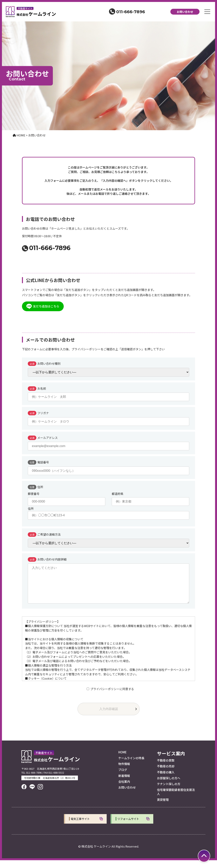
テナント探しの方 (169, 792)
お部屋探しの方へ (169, 786)
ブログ (123, 777)
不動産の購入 (166, 780)
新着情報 (124, 783)
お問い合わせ (185, 12)
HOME (122, 760)
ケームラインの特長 (131, 766)
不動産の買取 (166, 768)
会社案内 (124, 789)
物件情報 (124, 772)
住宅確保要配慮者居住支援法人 (176, 799)
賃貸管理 (163, 807)
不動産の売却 (166, 774)
